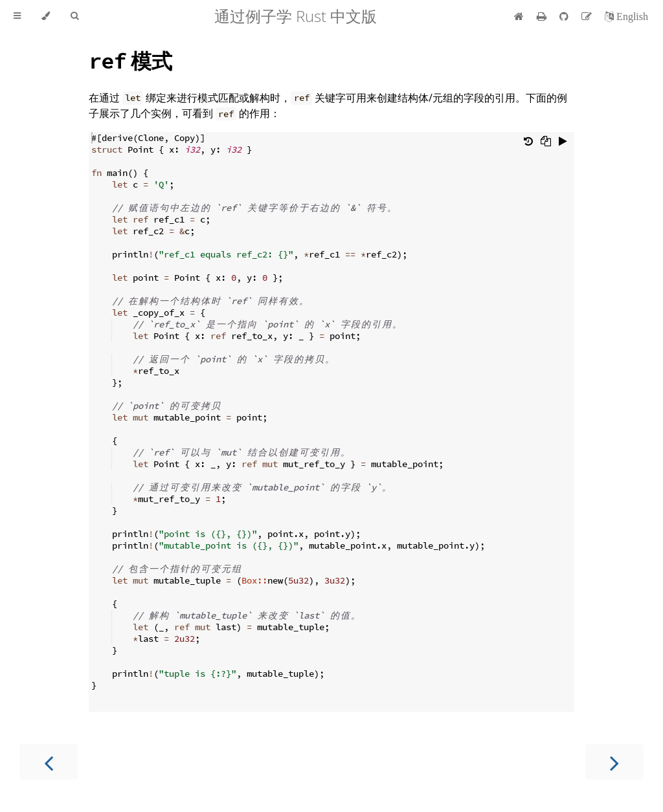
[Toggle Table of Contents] (17, 16)
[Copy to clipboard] (546, 142)
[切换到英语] (626, 16)
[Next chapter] (614, 762)
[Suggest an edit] (588, 16)
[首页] (519, 16)
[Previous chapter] (49, 762)
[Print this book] (543, 16)
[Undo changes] (528, 142)
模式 (130, 60)
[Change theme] (46, 16)
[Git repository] (565, 16)
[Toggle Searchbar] (74, 16)
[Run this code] (563, 142)
